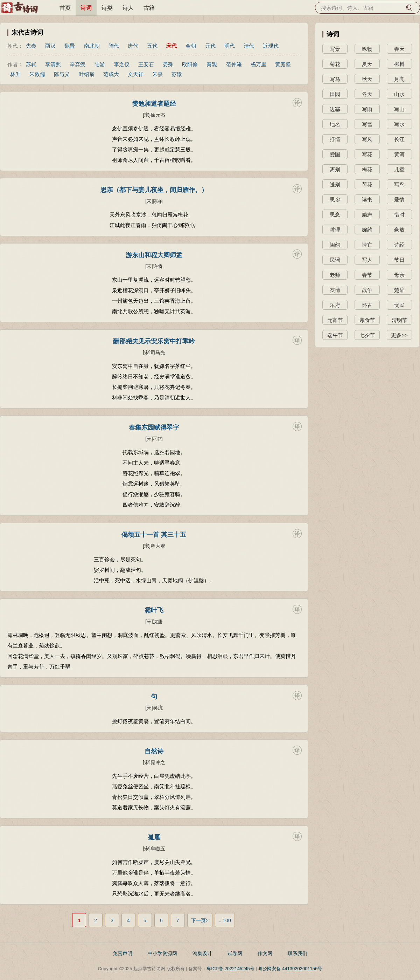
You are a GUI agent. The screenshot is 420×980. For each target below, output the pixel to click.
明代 (230, 46)
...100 (225, 920)
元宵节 (335, 320)
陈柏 (158, 201)
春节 (367, 275)
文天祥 (136, 74)
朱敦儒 (37, 74)
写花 (367, 154)
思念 (335, 215)
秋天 (367, 79)
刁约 (158, 439)
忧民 (399, 305)
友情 (335, 290)
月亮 (399, 79)
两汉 (50, 46)
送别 (335, 184)
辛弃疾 (78, 64)
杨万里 (258, 64)
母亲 (399, 275)
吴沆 (158, 708)
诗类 (107, 8)
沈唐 (158, 622)
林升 (15, 74)
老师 (335, 275)
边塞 (335, 109)
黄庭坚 (283, 64)
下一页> (200, 920)
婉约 (367, 230)
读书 (367, 200)
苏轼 (31, 64)
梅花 (367, 169)
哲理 (335, 230)
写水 (399, 124)
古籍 (149, 8)
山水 (399, 94)
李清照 (53, 64)
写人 (367, 260)
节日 (399, 260)
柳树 (399, 64)
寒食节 (367, 320)
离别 (335, 169)
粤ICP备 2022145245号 (230, 969)
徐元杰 (158, 115)
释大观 (158, 546)
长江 (399, 139)
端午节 (335, 335)
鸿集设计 (202, 953)
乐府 (335, 305)
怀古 (367, 305)
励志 (367, 215)
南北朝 (92, 46)
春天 (399, 49)
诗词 (86, 8)
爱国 (335, 154)
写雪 (367, 124)
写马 (335, 79)
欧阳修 (190, 64)
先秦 (31, 46)
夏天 (367, 64)
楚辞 (399, 290)
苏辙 (177, 74)
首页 (65, 8)
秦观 (212, 64)
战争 (367, 290)
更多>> (399, 335)
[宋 (146, 115)
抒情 (335, 139)
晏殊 (168, 64)
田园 (335, 94)
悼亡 (367, 245)
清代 (249, 46)
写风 (367, 139)
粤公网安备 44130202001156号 (290, 969)
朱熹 (157, 74)
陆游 (100, 64)
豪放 (399, 230)
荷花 (367, 184)
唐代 (133, 46)
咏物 (367, 49)
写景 (335, 49)
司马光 (158, 352)
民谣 (335, 260)
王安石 (146, 64)
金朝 (191, 46)
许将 (158, 266)
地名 (335, 124)
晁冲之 (158, 762)
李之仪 (122, 64)
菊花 (335, 64)
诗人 (128, 8)
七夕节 (367, 335)
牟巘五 (158, 849)
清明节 (400, 320)
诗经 (399, 245)
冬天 (367, 94)
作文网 (265, 953)
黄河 (399, 154)
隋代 (114, 46)
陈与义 (62, 74)
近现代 (271, 46)
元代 (210, 46)
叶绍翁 (87, 74)
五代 (152, 46)
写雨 (367, 109)
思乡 (335, 200)
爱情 (399, 200)
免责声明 (122, 953)
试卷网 (235, 953)
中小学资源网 (162, 953)
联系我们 (297, 953)
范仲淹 (234, 64)
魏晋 (70, 46)
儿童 (399, 169)
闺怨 (335, 245)
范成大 (111, 74)
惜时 (399, 215)
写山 (399, 109)
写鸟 (399, 184)
